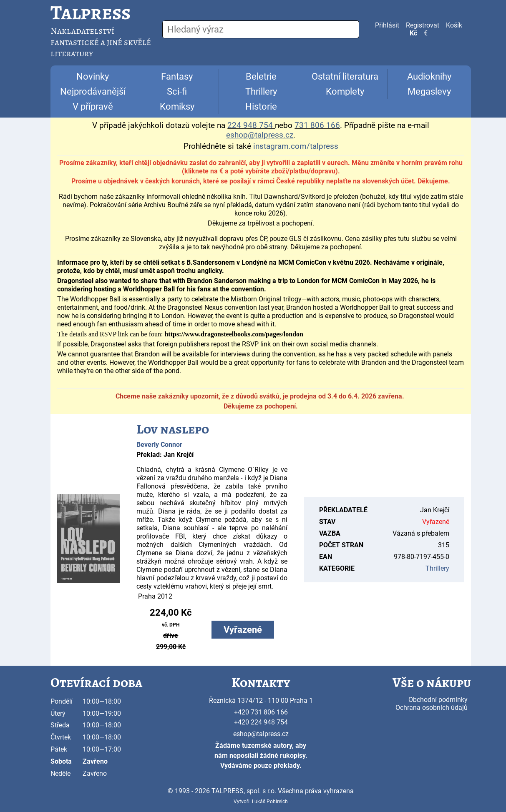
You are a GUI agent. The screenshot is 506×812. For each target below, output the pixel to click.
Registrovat (423, 25)
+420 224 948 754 (261, 722)
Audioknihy (429, 76)
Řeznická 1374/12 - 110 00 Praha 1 (261, 700)
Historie (261, 107)
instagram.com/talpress (296, 146)
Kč (413, 33)
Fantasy (177, 76)
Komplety (345, 91)
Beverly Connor (159, 445)
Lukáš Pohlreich (270, 802)
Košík (454, 25)
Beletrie (261, 76)
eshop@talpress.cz (261, 734)
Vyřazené (243, 630)
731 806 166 (317, 125)
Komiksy (177, 107)
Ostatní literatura (345, 76)
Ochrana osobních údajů (432, 708)
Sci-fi (177, 91)
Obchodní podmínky (438, 700)
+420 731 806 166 (261, 712)
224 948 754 (250, 125)
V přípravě (93, 107)
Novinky (93, 76)
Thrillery (261, 91)
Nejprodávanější (93, 91)
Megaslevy (429, 91)
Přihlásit (387, 25)
